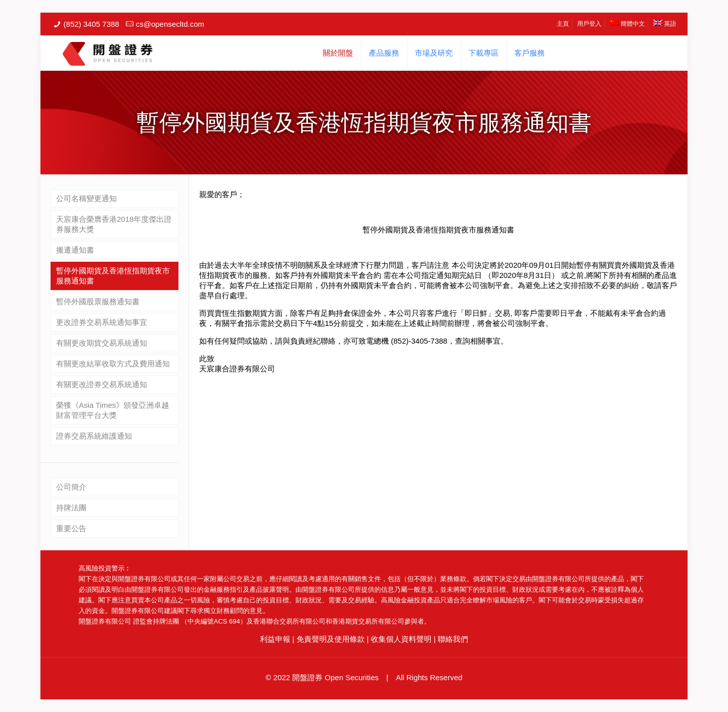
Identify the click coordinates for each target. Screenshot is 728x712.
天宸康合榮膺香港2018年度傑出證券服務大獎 (114, 224)
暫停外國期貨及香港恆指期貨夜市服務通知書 (113, 276)
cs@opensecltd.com (170, 24)
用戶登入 (589, 24)
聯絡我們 (453, 639)
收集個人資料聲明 (401, 639)
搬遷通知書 (75, 250)
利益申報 (275, 639)
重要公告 (71, 528)
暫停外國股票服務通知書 (98, 301)
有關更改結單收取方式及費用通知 (113, 364)
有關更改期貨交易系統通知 (102, 343)
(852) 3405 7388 (92, 24)
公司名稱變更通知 (86, 198)
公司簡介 (71, 487)
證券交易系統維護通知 (94, 436)
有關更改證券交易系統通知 (102, 384)
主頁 (563, 24)
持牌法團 (71, 508)
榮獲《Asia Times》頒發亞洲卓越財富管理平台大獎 (112, 410)
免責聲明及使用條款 (330, 639)
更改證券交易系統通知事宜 (102, 322)
